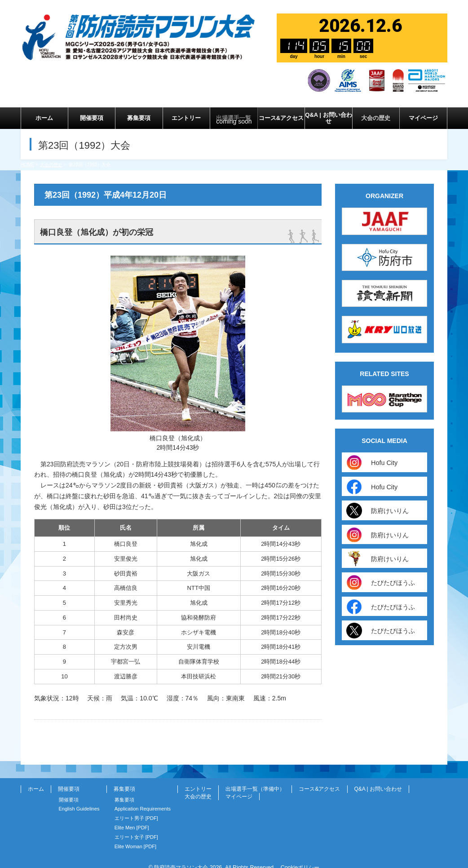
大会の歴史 (198, 788)
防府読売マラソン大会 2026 (188, 859)
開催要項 (69, 780)
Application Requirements (143, 800)
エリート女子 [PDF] (136, 828)
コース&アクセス (319, 780)
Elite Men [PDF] (132, 819)
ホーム (36, 780)
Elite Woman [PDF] (135, 837)
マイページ (239, 788)
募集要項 (124, 780)
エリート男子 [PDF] (136, 809)
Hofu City (382, 454)
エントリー (198, 780)
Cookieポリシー (300, 859)
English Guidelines (79, 800)
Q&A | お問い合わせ (378, 780)
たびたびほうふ (391, 573)
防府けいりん (388, 502)
